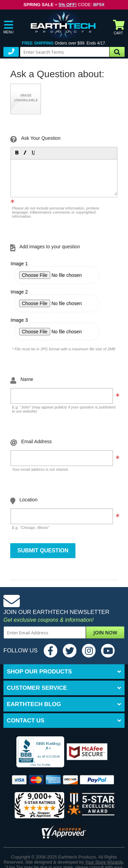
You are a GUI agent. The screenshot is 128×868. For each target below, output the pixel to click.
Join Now (105, 632)
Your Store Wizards (104, 862)
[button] (16, 152)
